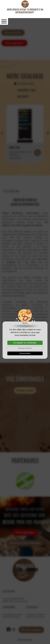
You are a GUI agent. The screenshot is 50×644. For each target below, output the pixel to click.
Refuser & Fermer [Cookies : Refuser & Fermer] (25, 330)
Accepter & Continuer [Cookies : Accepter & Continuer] (25, 325)
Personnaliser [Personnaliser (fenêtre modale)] (25, 335)
